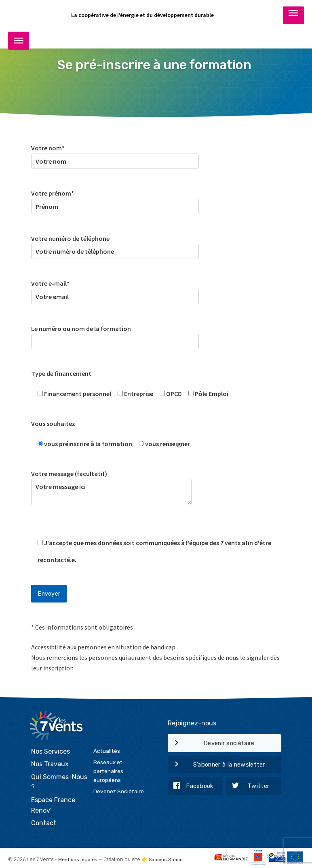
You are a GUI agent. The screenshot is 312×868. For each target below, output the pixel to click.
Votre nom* (115, 155)
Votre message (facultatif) (111, 493)
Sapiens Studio (167, 857)
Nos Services (51, 749)
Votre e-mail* (115, 290)
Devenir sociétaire (211, 744)
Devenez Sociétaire (119, 789)
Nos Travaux (50, 762)
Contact (44, 821)
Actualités (107, 748)
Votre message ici (111, 492)
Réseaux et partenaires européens (108, 769)
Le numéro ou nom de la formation (115, 335)
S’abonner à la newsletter (216, 765)
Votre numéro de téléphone (115, 245)
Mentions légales (78, 857)
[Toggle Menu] (293, 15)
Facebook (191, 786)
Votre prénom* (115, 200)
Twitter (248, 786)
